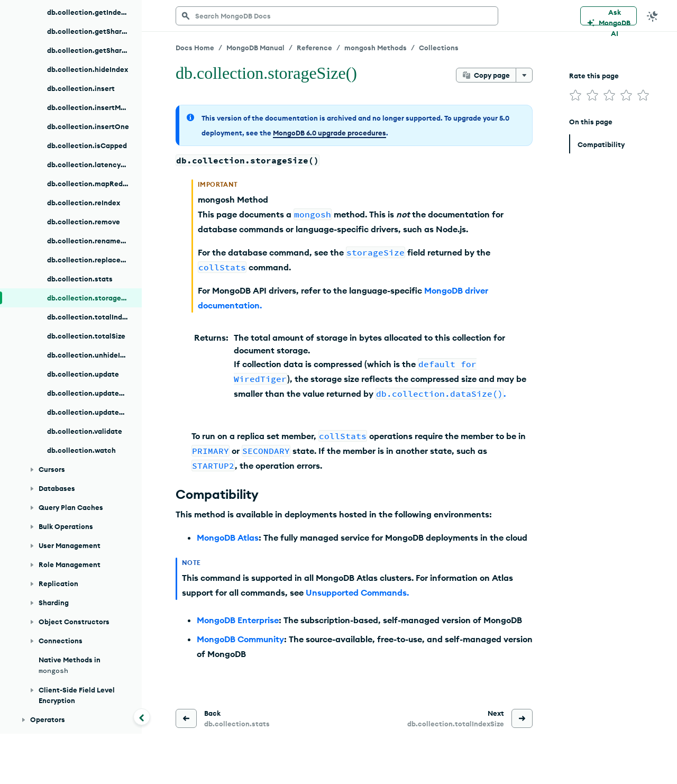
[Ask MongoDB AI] (609, 16)
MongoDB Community (240, 639)
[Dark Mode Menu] (653, 16)
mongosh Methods (376, 48)
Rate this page (594, 76)
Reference (314, 48)
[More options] (524, 75)
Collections (439, 48)
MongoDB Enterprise (238, 620)
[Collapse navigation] (142, 717)
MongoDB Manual (255, 48)
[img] (575, 95)
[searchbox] (337, 16)
